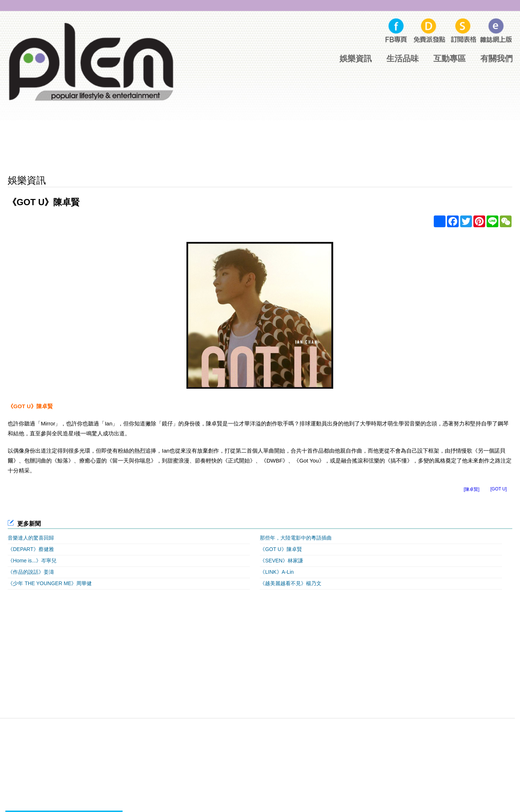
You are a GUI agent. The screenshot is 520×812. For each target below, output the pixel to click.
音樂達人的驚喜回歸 (31, 538)
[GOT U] (498, 489)
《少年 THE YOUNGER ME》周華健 (50, 583)
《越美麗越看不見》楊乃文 (291, 583)
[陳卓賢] (472, 489)
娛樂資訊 (356, 59)
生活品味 (403, 59)
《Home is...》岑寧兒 (32, 561)
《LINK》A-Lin (277, 572)
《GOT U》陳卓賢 (281, 549)
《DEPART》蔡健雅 (31, 549)
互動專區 (450, 59)
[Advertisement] (260, 147)
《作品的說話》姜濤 (31, 572)
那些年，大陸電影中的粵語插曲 (296, 538)
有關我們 (497, 59)
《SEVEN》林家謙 (281, 561)
